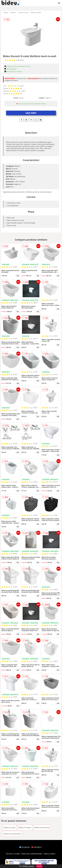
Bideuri (13, 12)
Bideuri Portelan (25, 828)
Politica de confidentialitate (32, 854)
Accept (39, 866)
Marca (6, 12)
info (18, 276)
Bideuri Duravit (36, 12)
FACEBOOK (25, 847)
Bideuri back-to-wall (42, 828)
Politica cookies (49, 854)
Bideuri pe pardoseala (12, 834)
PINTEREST (37, 847)
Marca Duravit (23, 12)
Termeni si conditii (13, 854)
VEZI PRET (31, 113)
